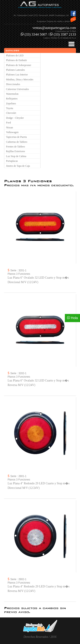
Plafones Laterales (15, 70)
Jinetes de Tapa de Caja (18, 166)
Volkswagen (12, 132)
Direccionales (13, 84)
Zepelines (11, 104)
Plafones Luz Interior (17, 75)
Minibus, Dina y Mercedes (20, 80)
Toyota (9, 108)
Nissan (9, 128)
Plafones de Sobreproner (19, 65)
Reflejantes (12, 99)
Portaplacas (12, 161)
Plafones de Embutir (16, 60)
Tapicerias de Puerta (16, 137)
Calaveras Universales (17, 89)
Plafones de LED (15, 56)
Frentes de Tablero (15, 147)
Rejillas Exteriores (15, 151)
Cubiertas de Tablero (17, 142)
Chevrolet (11, 113)
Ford (8, 123)
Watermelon (12, 94)
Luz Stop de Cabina (16, 156)
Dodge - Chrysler (15, 118)
